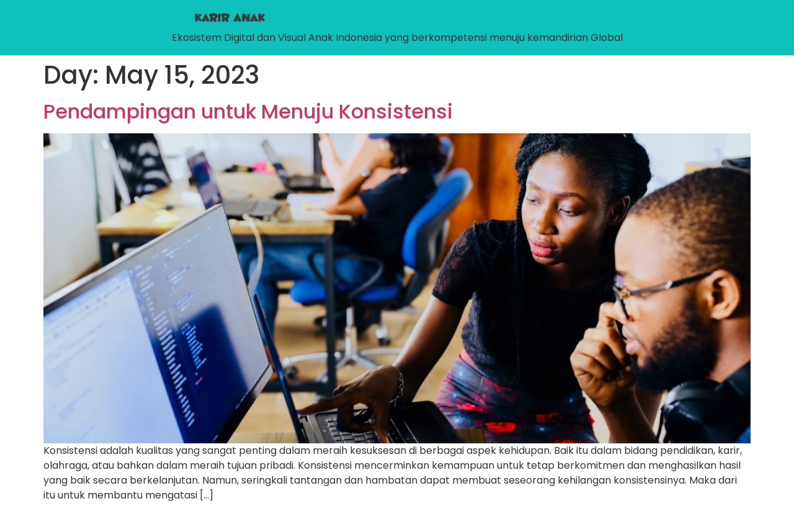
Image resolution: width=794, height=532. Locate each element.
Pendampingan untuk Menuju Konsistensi (248, 111)
